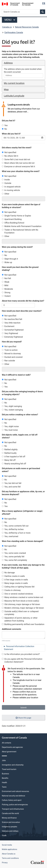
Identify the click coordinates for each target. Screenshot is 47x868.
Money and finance (9, 818)
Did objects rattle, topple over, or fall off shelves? (20, 436)
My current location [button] (14, 83)
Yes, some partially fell (13, 557)
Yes (5, 125)
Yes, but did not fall (12, 483)
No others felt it (10, 156)
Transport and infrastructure (13, 809)
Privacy (5, 863)
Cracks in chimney (11, 590)
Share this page (23, 718)
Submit (23, 707)
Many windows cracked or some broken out (22, 597)
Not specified (9, 152)
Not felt (6, 278)
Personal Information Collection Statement (19, 648)
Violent (6, 296)
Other (6, 194)
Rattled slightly (10, 450)
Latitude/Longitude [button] (14, 96)
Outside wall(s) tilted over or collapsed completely (20, 613)
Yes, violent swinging (12, 410)
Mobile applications (10, 849)
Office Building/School (13, 223)
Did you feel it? (9, 121)
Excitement (8, 326)
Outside (7, 183)
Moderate (7, 289)
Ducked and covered (12, 357)
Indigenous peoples (9, 827)
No (4, 129)
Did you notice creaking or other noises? (20, 415)
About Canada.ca (9, 854)
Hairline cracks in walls (13, 576)
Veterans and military (10, 831)
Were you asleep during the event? (17, 247)
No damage (8, 573)
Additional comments (12, 629)
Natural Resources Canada (27, 27)
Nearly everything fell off (14, 464)
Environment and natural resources (15, 791)
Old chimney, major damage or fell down (21, 604)
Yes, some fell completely (14, 560)
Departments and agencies (12, 747)
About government (9, 752)
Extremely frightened (12, 337)
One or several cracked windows (17, 594)
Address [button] (8, 63)
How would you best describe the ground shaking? (20, 269)
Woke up (7, 262)
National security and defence (13, 796)
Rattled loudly (9, 453)
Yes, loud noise (10, 430)
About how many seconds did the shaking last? (23, 301)
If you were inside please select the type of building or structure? (21, 206)
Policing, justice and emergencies (15, 805)
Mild (5, 285)
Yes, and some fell (11, 487)
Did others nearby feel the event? (17, 148)
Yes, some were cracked (14, 553)
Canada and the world (10, 813)
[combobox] (23, 76)
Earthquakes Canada (14, 32)
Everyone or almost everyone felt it (18, 167)
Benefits (5, 778)
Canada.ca (7, 27)
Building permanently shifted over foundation (23, 624)
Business (5, 774)
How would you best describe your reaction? (22, 311)
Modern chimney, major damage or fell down (23, 608)
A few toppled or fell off (14, 457)
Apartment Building (12, 219)
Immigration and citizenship (13, 765)
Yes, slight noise (10, 426)
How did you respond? (12, 342)
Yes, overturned (10, 536)
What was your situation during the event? (21, 171)
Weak (6, 282)
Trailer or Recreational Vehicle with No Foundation (20, 231)
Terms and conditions (10, 858)
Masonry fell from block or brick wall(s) (20, 601)
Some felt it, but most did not (16, 159)
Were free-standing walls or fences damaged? (22, 541)
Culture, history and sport (12, 800)
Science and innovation (11, 822)
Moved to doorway (11, 354)
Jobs (4, 760)
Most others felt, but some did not (18, 163)
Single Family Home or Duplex (16, 216)
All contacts (7, 743)
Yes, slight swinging (12, 406)
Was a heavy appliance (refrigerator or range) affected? (22, 513)
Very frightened (10, 333)
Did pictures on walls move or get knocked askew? (21, 470)
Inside (6, 180)
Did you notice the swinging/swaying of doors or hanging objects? (22, 393)
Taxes (4, 787)
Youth (4, 835)
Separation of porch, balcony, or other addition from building (20, 619)
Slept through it (10, 259)
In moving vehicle (11, 190)
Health (4, 782)
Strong (6, 293)
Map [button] (6, 89)
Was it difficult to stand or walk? (16, 375)
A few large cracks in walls (15, 580)
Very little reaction (11, 323)
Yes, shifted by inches (13, 529)
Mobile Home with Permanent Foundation (22, 226)
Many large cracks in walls (15, 583)
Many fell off (9, 460)
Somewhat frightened (13, 330)
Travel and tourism (9, 769)
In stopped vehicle (11, 187)
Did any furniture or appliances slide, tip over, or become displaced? (23, 493)
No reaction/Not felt (12, 319)
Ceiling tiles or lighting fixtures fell (18, 587)
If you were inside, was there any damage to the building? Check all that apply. (23, 566)
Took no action (10, 350)
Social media (7, 845)
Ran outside (8, 361)
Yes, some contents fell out (15, 526)
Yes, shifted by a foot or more (16, 533)
